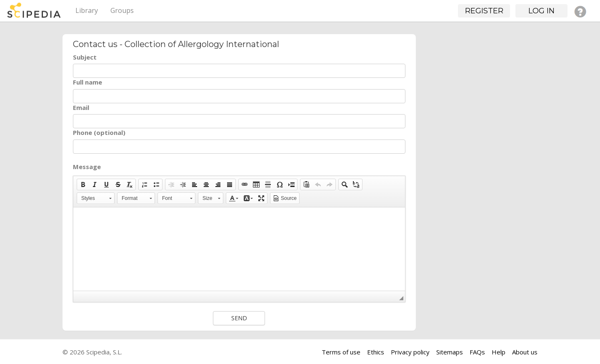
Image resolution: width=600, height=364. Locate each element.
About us (525, 352)
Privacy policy (410, 352)
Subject (85, 57)
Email (81, 107)
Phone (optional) (99, 132)
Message (87, 167)
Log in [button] (541, 11)
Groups (122, 10)
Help (499, 352)
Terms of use (341, 352)
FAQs (477, 352)
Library (87, 10)
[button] (83, 184)
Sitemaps (450, 352)
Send (239, 318)
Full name (87, 82)
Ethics (376, 352)
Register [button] (484, 11)
